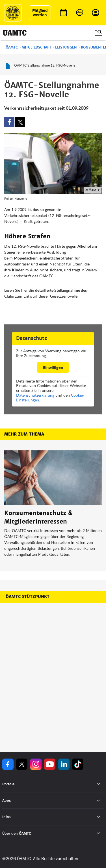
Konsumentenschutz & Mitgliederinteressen (38, 517)
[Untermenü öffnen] (99, 784)
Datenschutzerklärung (35, 395)
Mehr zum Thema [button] (24, 434)
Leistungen (66, 47)
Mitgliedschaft (36, 47)
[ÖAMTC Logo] (13, 13)
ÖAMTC (12, 47)
